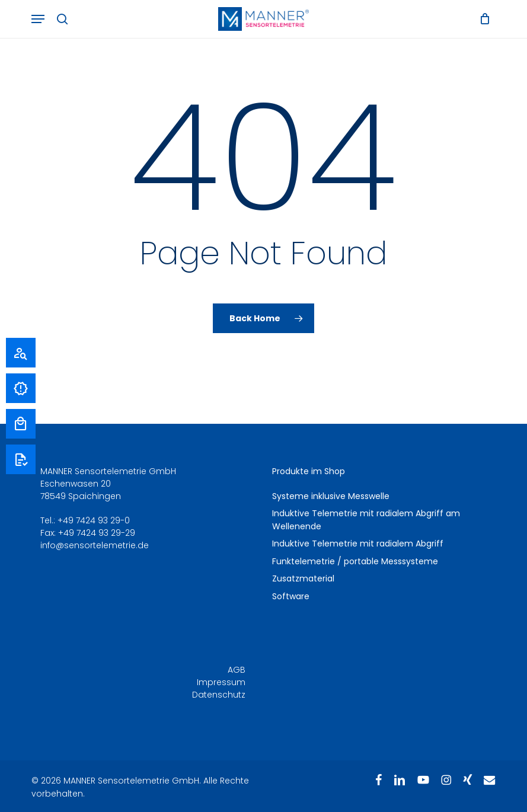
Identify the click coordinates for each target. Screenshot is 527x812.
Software (291, 596)
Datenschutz (219, 695)
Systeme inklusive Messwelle (331, 496)
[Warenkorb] (482, 19)
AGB (237, 670)
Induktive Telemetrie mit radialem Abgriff (358, 544)
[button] (38, 19)
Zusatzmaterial (303, 578)
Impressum (221, 682)
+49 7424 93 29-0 (94, 520)
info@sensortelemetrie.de (95, 545)
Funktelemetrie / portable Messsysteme (355, 561)
